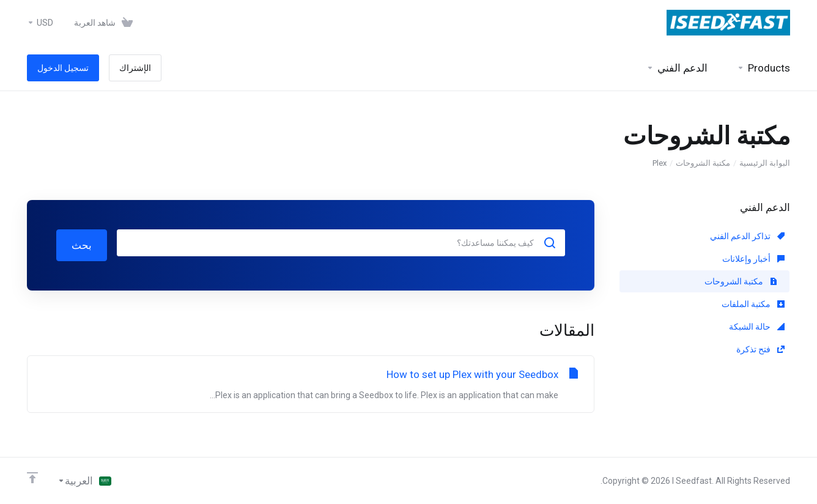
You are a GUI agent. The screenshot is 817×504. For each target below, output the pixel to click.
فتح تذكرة (760, 349)
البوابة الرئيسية (765, 163)
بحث (82, 245)
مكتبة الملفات (753, 304)
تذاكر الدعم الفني (747, 236)
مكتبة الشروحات (703, 163)
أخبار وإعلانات (753, 259)
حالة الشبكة (757, 327)
